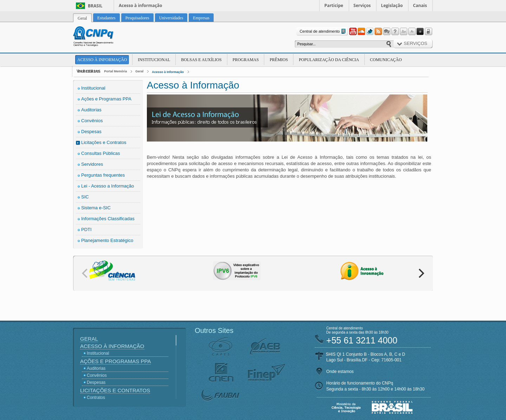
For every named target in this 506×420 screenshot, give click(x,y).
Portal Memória (115, 71)
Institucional (154, 60)
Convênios (92, 121)
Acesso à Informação (102, 60)
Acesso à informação (140, 5)
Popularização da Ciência (329, 60)
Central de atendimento (323, 31)
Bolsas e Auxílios (201, 60)
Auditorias (91, 110)
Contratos (96, 398)
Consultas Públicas (101, 153)
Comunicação (386, 60)
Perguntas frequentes (103, 175)
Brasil (95, 6)
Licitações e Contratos (104, 142)
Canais (420, 5)
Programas (246, 60)
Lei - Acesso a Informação (108, 186)
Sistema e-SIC (96, 208)
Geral (139, 71)
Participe (334, 5)
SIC (85, 197)
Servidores (92, 164)
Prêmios (279, 60)
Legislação (392, 5)
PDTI (86, 229)
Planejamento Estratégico (107, 240)
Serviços (362, 5)
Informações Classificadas (108, 219)
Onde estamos (340, 372)
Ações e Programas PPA (106, 99)
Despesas (91, 132)
